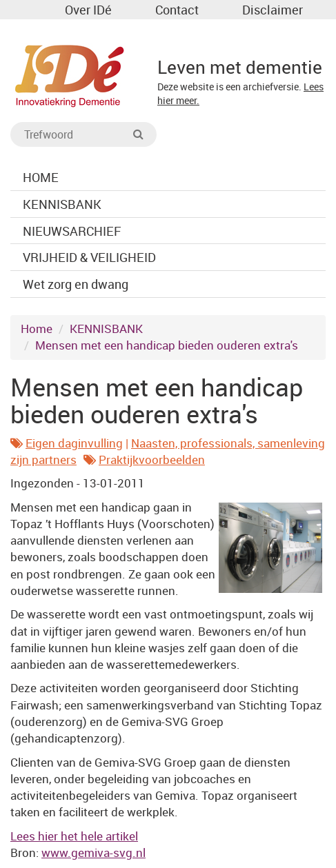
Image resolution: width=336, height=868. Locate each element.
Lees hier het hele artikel (74, 836)
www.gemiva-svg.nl (93, 852)
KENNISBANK (106, 329)
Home (37, 329)
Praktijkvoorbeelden (152, 460)
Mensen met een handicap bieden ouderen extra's (167, 345)
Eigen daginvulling (74, 443)
